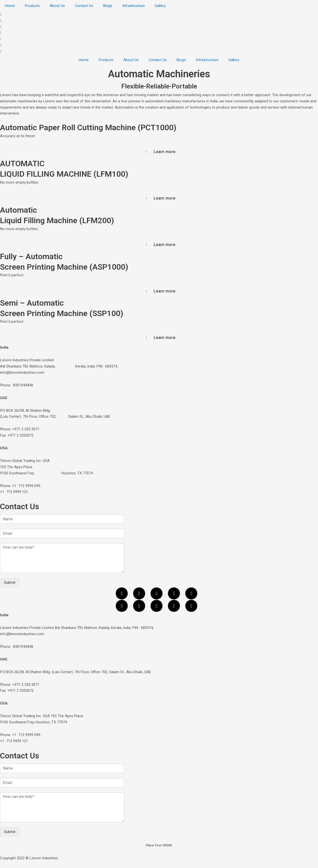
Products (32, 6)
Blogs (108, 6)
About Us (57, 6)
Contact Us (84, 6)
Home (10, 6)
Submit (10, 582)
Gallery (160, 6)
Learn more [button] (165, 152)
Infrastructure (134, 6)
